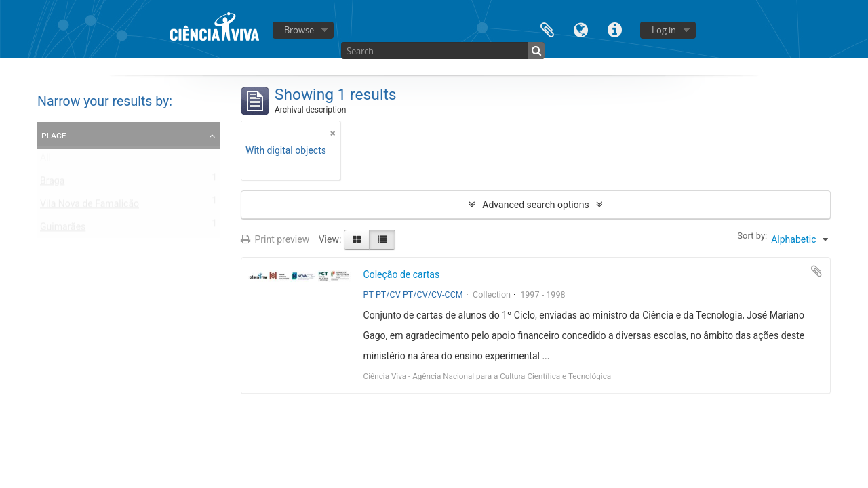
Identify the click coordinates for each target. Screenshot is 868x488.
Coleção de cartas (402, 274)
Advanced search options (535, 205)
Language (581, 29)
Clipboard (547, 29)
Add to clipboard (816, 271)
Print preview (275, 239)
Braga (52, 184)
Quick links (615, 29)
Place (54, 135)
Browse (299, 30)
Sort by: (752, 236)
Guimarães (63, 230)
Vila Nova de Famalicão (90, 207)
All (45, 161)
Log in (664, 30)
